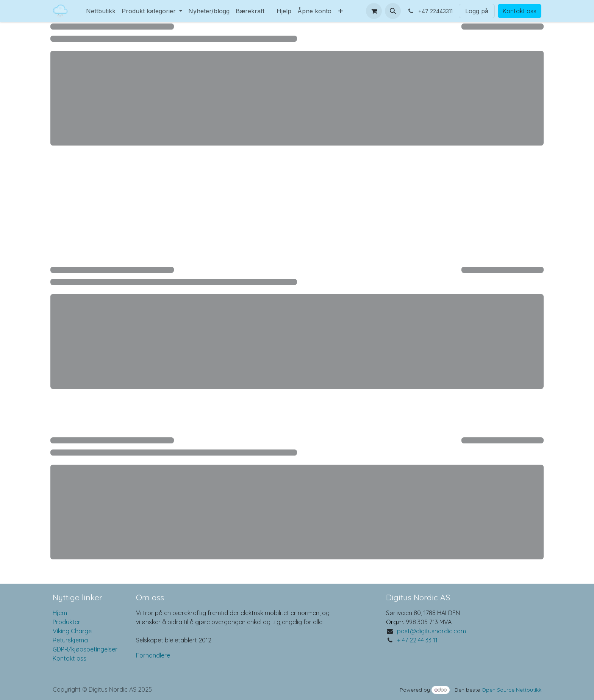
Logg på (477, 11)
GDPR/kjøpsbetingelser (85, 649)
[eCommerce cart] (374, 11)
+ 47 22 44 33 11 (417, 640)
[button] (393, 11)
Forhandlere (153, 655)
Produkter (66, 622)
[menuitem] (80, 6)
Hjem (60, 613)
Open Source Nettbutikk (511, 690)
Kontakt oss (520, 11)
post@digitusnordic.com (431, 631)
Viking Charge (72, 631)
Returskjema (70, 640)
